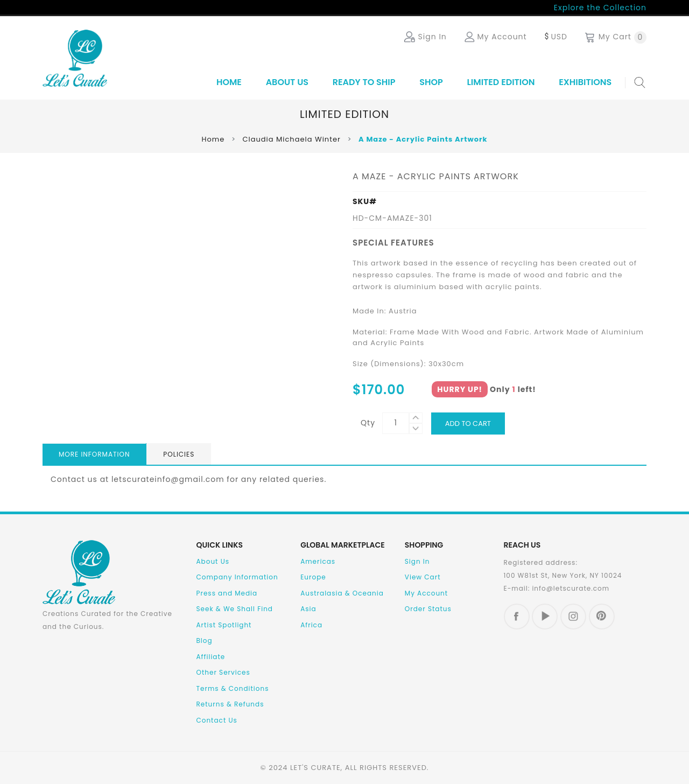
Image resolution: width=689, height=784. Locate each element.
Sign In (417, 561)
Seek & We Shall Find (235, 609)
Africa (311, 625)
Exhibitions (585, 82)
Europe (313, 577)
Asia (308, 609)
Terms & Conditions (233, 688)
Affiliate (211, 657)
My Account (426, 593)
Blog (205, 640)
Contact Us (217, 720)
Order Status (428, 609)
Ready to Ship (364, 82)
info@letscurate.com (571, 588)
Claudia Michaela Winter (291, 139)
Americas (318, 561)
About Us (287, 82)
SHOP (431, 82)
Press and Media (227, 593)
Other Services (223, 672)
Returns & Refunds (230, 704)
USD (555, 37)
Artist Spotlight (224, 625)
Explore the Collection (600, 8)
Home (229, 82)
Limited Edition (501, 82)
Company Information (237, 577)
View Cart (423, 577)
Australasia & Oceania (342, 593)
